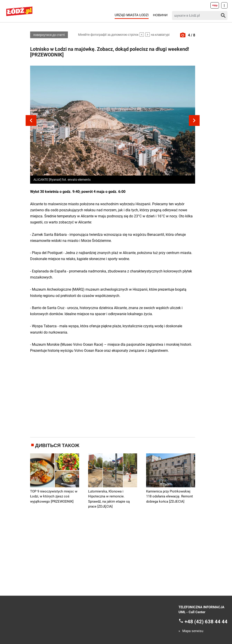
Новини (160, 15)
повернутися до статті (49, 35)
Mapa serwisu (193, 631)
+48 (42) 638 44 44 (206, 622)
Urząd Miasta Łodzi (132, 15)
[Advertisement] (114, 394)
